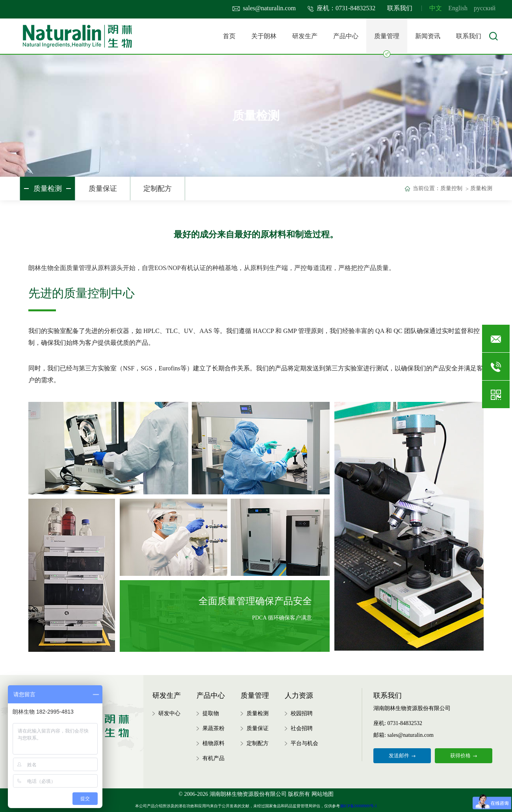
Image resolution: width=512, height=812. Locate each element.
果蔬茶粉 (213, 728)
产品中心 (346, 36)
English (458, 8)
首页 (229, 36)
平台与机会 (304, 743)
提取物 (211, 713)
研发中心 (169, 713)
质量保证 (103, 189)
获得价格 (464, 756)
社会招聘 (302, 728)
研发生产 (305, 36)
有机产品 (213, 758)
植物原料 (213, 743)
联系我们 (400, 8)
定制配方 (158, 189)
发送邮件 (402, 756)
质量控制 (451, 188)
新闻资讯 (428, 36)
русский (485, 8)
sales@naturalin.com (264, 8)
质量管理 (387, 43)
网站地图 (323, 794)
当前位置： (427, 188)
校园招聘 (302, 713)
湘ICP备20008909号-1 (358, 806)
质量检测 (48, 189)
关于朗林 (264, 36)
